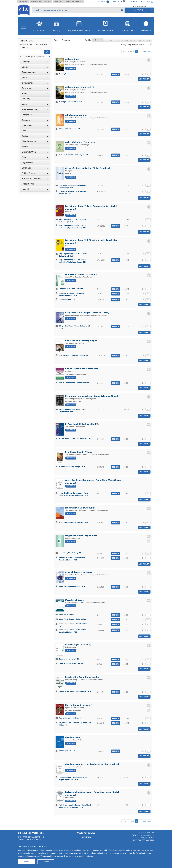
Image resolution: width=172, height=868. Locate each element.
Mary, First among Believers (78, 572)
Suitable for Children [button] (35, 178)
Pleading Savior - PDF (67, 299)
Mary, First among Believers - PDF (72, 586)
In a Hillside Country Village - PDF (72, 466)
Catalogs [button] (35, 62)
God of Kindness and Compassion (82, 369)
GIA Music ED (36, 2)
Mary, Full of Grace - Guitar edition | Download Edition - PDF (73, 631)
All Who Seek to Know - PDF (70, 129)
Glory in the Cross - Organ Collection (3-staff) (87, 313)
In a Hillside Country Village (79, 452)
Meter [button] (35, 104)
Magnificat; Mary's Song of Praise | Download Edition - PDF (72, 559)
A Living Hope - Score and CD (80, 87)
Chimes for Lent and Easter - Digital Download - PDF (72, 192)
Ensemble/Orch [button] (35, 152)
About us (86, 837)
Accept (27, 862)
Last (150, 51)
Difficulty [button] (35, 99)
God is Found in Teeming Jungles (81, 341)
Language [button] (35, 168)
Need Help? (146, 26)
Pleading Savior (73, 737)
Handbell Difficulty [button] (35, 109)
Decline (46, 862)
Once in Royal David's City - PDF (71, 664)
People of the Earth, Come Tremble (82, 677)
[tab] (35, 62)
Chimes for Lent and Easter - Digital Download (87, 168)
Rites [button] (35, 131)
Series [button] (35, 94)
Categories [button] (35, 115)
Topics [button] (35, 136)
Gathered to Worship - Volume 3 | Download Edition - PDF (72, 294)
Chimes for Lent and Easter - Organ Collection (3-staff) (73, 186)
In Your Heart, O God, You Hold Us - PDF (75, 438)
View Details (71, 68)
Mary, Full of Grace (74, 600)
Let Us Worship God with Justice (80, 508)
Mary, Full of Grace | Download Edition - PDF (75, 625)
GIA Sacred (23, 2)
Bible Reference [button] (35, 141)
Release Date (145, 40)
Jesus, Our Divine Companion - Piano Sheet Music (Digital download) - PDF (73, 494)
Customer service (86, 833)
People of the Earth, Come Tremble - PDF (75, 691)
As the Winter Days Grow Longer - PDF (74, 155)
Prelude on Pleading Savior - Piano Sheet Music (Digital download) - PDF (75, 806)
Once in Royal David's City (78, 644)
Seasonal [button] (35, 120)
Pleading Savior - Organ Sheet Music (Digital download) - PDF (73, 778)
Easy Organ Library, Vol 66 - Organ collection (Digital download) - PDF (72, 227)
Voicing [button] (35, 67)
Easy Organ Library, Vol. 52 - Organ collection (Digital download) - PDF (73, 261)
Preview (116, 74)
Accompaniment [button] (35, 72)
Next (144, 51)
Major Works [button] (35, 163)
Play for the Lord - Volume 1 (79, 705)
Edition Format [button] (35, 173)
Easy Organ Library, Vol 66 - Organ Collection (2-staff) (72, 221)
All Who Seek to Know (76, 115)
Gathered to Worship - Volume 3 (81, 274)
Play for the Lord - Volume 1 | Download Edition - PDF (75, 724)
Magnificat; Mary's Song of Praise (81, 536)
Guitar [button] (35, 78)
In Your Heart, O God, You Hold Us (82, 424)
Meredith (58, 2)
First (124, 51)
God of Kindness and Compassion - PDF (74, 382)
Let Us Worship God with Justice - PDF (73, 522)
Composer (109, 40)
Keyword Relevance (126, 40)
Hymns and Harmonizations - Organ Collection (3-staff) (92, 396)
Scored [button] (35, 147)
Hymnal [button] (35, 189)
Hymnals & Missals (106, 26)
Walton (48, 2)
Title (97, 40)
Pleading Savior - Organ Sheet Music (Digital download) (92, 764)
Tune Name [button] (35, 88)
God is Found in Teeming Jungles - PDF (74, 355)
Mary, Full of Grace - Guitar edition (73, 619)
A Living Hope (72, 59)
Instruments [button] (35, 83)
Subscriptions (127, 26)
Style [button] (35, 157)
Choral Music (39, 26)
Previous (131, 51)
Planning (56, 26)
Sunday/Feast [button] (35, 125)
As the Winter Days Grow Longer (81, 142)
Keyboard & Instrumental (79, 26)
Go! (47, 52)
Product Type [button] (35, 184)
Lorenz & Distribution (74, 2)
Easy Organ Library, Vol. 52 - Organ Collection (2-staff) (73, 255)
